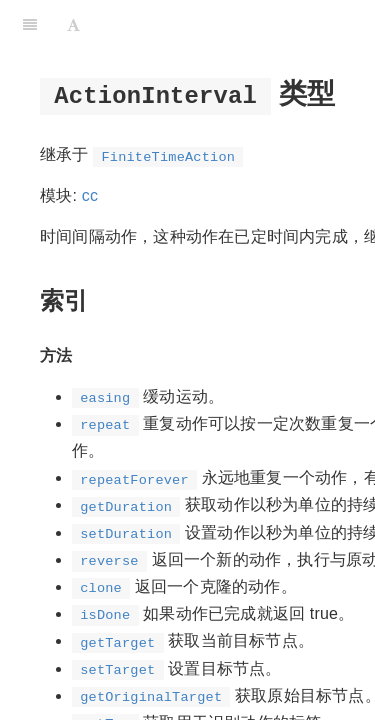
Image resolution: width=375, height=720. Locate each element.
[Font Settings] (73, 25)
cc (90, 195)
